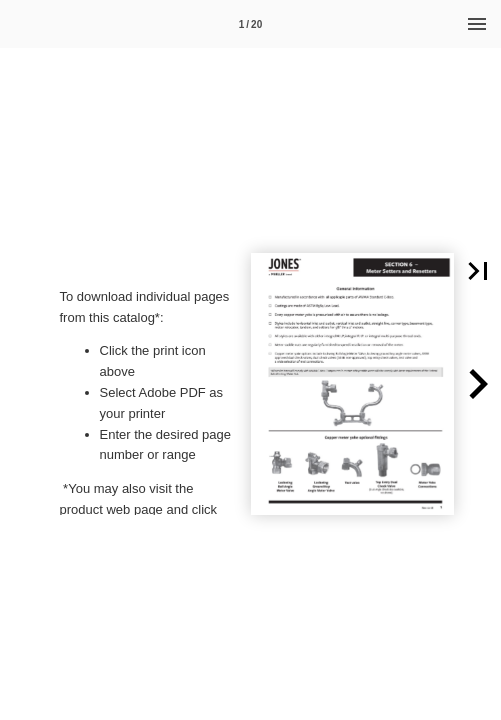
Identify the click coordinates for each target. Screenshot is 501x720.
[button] (478, 384)
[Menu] (477, 24)
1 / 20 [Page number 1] (250, 24)
